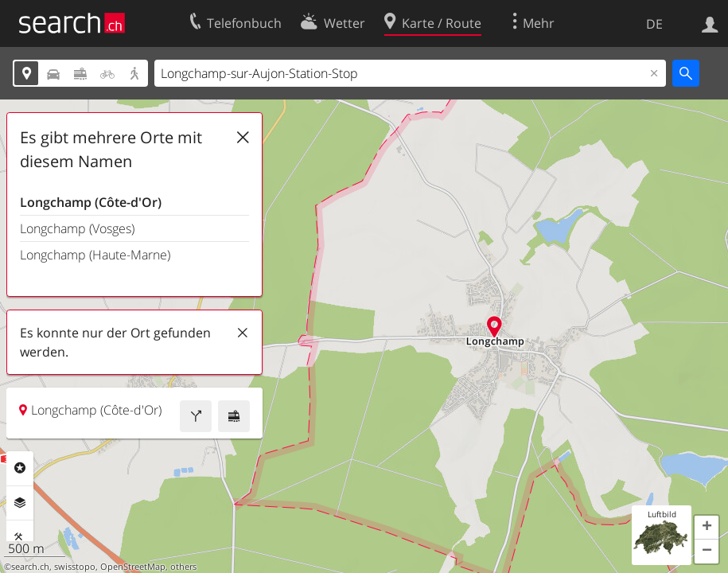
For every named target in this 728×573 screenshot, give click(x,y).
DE (654, 24)
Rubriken (20, 468)
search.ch (30, 567)
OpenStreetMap (133, 567)
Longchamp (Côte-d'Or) (91, 202)
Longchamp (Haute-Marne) (95, 255)
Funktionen (20, 537)
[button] (707, 528)
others (183, 567)
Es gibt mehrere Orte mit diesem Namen (111, 149)
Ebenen (20, 503)
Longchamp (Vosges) (77, 228)
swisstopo (75, 567)
